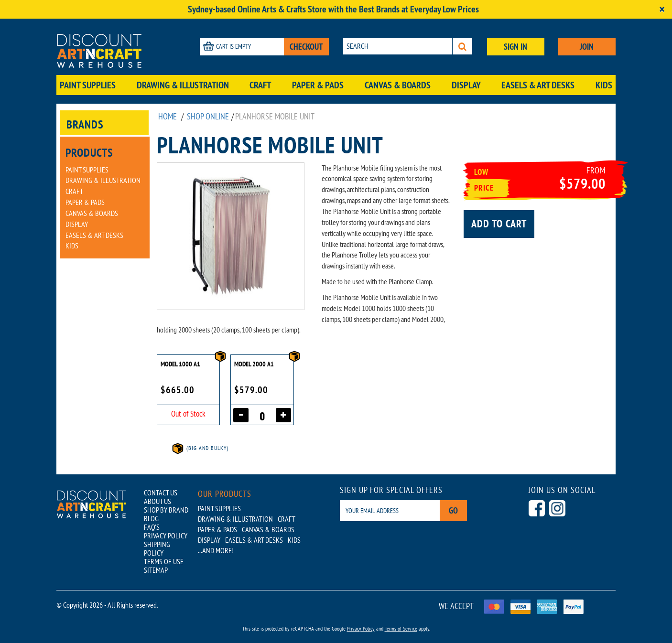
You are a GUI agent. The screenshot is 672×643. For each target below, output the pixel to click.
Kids (604, 85)
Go (453, 510)
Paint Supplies (88, 85)
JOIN (587, 47)
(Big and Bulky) (200, 448)
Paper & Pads (318, 85)
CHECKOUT (306, 47)
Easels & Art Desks (538, 85)
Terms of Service (401, 628)
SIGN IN (515, 47)
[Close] (662, 9)
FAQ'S (152, 527)
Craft (260, 85)
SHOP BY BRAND (166, 510)
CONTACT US (161, 493)
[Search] (462, 46)
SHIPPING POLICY (157, 548)
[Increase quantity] (283, 415)
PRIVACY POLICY (166, 536)
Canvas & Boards (398, 85)
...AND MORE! (216, 550)
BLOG (151, 518)
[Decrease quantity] (241, 415)
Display (466, 85)
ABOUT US (157, 501)
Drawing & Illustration (183, 85)
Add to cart (499, 224)
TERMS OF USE (164, 561)
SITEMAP (156, 570)
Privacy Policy (361, 628)
